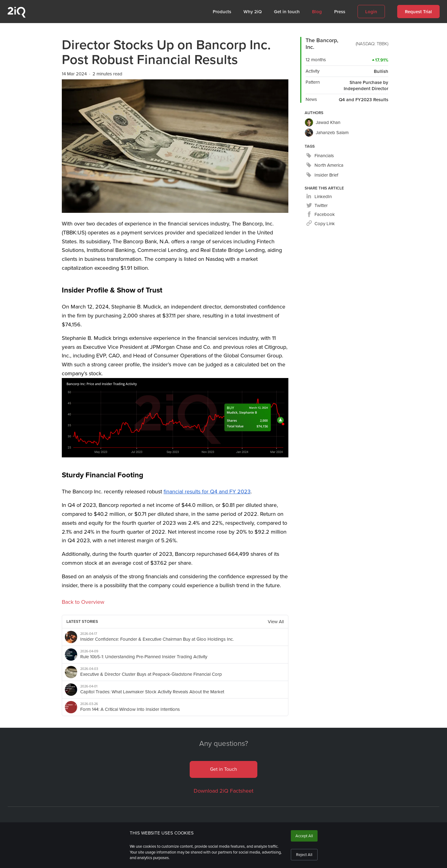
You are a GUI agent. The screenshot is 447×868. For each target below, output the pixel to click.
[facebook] (320, 215)
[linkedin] (319, 197)
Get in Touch (223, 769)
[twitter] (317, 206)
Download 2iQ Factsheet (223, 791)
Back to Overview (83, 602)
